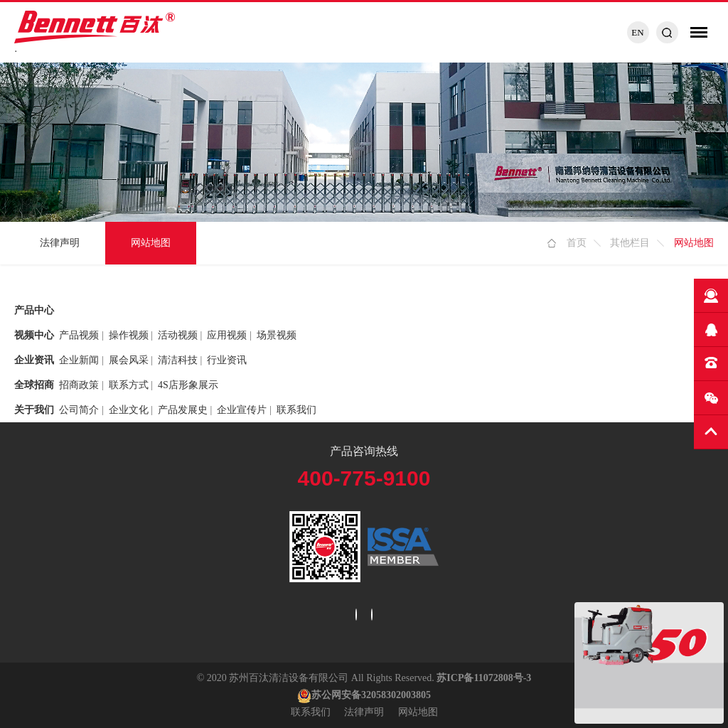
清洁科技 (178, 360)
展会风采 (129, 360)
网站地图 (151, 243)
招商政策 (79, 385)
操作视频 (129, 335)
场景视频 (277, 335)
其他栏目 (630, 243)
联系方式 (129, 385)
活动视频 (178, 335)
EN (637, 32)
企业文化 (129, 410)
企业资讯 (34, 360)
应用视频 (227, 335)
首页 (577, 243)
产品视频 (79, 335)
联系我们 (296, 410)
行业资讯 (227, 360)
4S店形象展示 (188, 385)
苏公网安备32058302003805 (364, 695)
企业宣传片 (242, 410)
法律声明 (60, 243)
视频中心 (34, 335)
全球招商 (34, 385)
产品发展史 (183, 410)
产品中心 (34, 310)
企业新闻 (79, 360)
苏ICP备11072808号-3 (484, 678)
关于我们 (34, 410)
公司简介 (79, 410)
